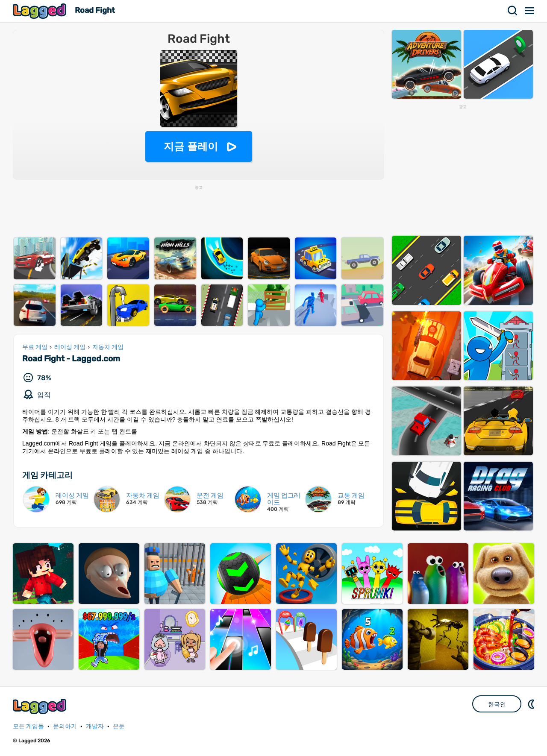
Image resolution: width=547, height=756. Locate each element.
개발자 (95, 726)
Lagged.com (41, 706)
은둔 (119, 726)
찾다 (513, 11)
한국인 (497, 704)
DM (532, 704)
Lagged (41, 11)
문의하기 (65, 726)
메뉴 (530, 11)
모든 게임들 (28, 726)
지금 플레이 (191, 146)
